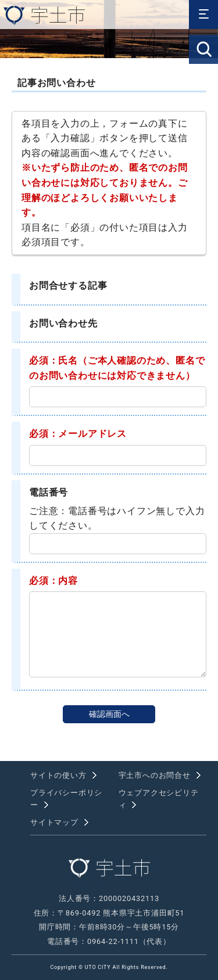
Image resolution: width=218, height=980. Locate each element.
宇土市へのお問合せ (155, 775)
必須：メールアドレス (78, 434)
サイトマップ (54, 822)
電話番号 (49, 492)
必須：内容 (53, 581)
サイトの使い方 (58, 775)
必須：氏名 (53, 360)
